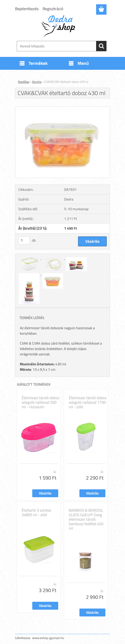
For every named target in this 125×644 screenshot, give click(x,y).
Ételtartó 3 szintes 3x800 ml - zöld (36, 513)
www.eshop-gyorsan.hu (48, 638)
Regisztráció (53, 9)
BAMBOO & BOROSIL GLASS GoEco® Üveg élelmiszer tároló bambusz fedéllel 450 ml (86, 519)
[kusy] (24, 240)
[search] (101, 46)
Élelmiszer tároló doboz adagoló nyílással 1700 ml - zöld (88, 402)
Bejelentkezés (27, 9)
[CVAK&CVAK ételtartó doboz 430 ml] (62, 109)
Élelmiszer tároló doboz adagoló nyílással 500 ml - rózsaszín (41, 402)
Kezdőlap (24, 82)
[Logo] (60, 26)
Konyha (37, 82)
